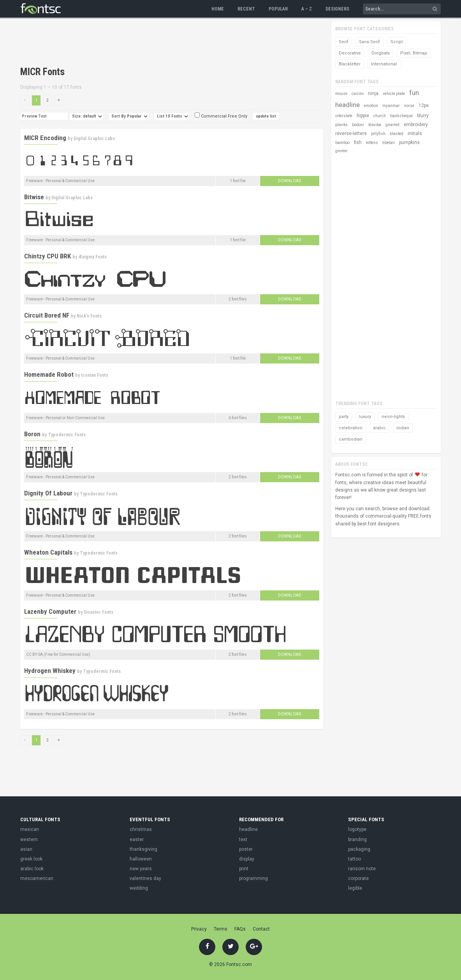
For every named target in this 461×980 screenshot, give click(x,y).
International (384, 64)
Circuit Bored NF (47, 315)
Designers (337, 9)
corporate (358, 878)
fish (358, 142)
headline (348, 105)
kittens (372, 143)
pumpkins (409, 142)
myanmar (391, 106)
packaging (359, 849)
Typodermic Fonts (67, 435)
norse (409, 106)
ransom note (362, 869)
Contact (261, 929)
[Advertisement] (162, 43)
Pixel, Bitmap (414, 53)
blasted (397, 134)
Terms (221, 929)
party (344, 417)
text (243, 839)
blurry (423, 116)
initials (415, 133)
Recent (246, 9)
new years (141, 869)
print (244, 869)
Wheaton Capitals (48, 552)
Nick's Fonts (89, 316)
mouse (341, 94)
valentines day (145, 878)
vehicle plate (394, 94)
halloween (141, 859)
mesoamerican (37, 878)
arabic (379, 428)
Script (397, 42)
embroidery (416, 125)
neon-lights (393, 417)
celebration (351, 428)
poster (246, 849)
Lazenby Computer (50, 611)
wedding (139, 888)
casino (358, 94)
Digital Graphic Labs (94, 139)
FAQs (240, 929)
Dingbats (381, 53)
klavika (375, 125)
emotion (371, 106)
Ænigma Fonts (92, 257)
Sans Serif (370, 42)
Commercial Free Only (221, 116)
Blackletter (350, 64)
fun (414, 93)
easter (137, 839)
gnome (341, 151)
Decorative (350, 53)
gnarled (392, 125)
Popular (278, 9)
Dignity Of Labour (48, 493)
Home (218, 9)
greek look (31, 859)
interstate (344, 116)
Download (290, 181)
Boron (32, 434)
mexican (30, 829)
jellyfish (378, 134)
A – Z (307, 9)
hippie (363, 116)
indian (403, 428)
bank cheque (401, 116)
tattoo (355, 859)
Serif (344, 42)
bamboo (342, 143)
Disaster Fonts (99, 612)
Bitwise (34, 197)
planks (341, 125)
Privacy (199, 929)
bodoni (358, 125)
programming (253, 878)
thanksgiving (143, 849)
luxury (365, 417)
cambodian (351, 439)
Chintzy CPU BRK (48, 256)
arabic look (32, 869)
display (247, 859)
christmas (141, 829)
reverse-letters (351, 133)
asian (26, 849)
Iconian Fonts (95, 375)
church (380, 116)
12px (424, 105)
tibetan (389, 143)
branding (357, 839)
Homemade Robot (49, 374)
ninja (373, 93)
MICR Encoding (45, 138)
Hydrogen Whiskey (50, 671)
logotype (357, 829)
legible (355, 888)
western (29, 839)
